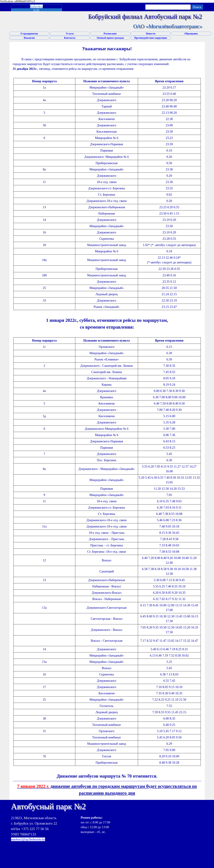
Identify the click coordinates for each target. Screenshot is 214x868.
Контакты (70, 38)
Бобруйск (36, 6)
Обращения (191, 34)
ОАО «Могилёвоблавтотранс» (168, 26)
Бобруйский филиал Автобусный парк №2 (145, 17)
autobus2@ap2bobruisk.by (28, 839)
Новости (151, 34)
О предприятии (29, 34)
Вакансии (29, 38)
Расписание (110, 34)
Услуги (70, 34)
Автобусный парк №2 (48, 806)
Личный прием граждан (110, 38)
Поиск (197, 7)
